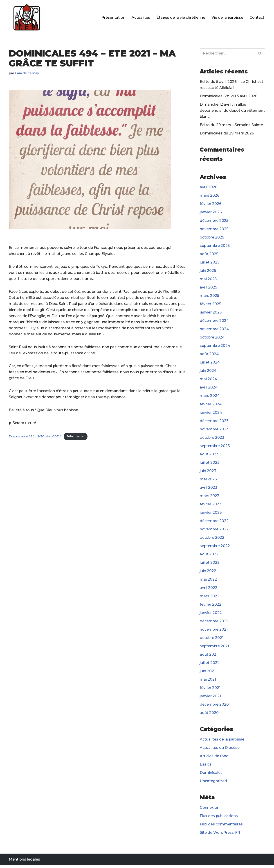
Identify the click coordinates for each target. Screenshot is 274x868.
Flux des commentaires (221, 827)
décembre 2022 (214, 522)
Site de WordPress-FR (220, 835)
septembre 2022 (215, 548)
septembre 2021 (215, 648)
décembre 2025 (214, 221)
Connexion (210, 810)
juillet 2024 (210, 363)
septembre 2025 (215, 246)
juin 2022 (208, 573)
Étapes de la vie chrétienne (180, 17)
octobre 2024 (212, 338)
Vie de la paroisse (227, 17)
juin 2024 (208, 372)
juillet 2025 (210, 263)
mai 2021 (208, 682)
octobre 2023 (212, 439)
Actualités (140, 17)
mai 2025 (208, 280)
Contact (257, 17)
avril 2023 (209, 489)
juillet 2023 (210, 464)
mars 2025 (209, 296)
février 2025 (210, 305)
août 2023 (209, 456)
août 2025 (209, 254)
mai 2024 (208, 380)
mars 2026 (210, 196)
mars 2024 (210, 397)
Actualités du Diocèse (220, 750)
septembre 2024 (215, 347)
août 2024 (209, 355)
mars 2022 (210, 598)
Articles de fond (214, 758)
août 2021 (209, 656)
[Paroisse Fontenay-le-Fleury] (27, 17)
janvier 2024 (211, 414)
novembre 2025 (214, 229)
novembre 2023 (214, 430)
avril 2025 (208, 288)
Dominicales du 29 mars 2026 (227, 133)
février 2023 (211, 506)
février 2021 (210, 690)
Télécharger (75, 437)
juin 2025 (208, 271)
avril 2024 (209, 388)
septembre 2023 (215, 447)
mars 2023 (210, 497)
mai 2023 (208, 481)
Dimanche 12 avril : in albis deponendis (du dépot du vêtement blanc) (232, 111)
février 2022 (211, 606)
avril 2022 (209, 590)
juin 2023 (208, 472)
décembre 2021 (214, 623)
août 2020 (209, 715)
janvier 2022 (211, 615)
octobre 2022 (212, 539)
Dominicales (211, 775)
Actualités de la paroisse (222, 742)
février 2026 (211, 204)
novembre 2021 (214, 631)
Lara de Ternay (27, 73)
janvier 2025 (211, 313)
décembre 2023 (214, 422)
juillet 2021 (209, 665)
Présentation (113, 17)
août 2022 (209, 556)
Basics (206, 767)
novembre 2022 (214, 531)
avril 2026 (209, 187)
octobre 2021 (212, 640)
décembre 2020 (214, 707)
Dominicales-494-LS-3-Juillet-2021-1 (35, 437)
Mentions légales (24, 862)
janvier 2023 (211, 514)
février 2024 (211, 405)
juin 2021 (208, 673)
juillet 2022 (210, 564)
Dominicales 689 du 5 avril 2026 (229, 96)
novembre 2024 (214, 330)
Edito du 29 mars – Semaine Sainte (231, 125)
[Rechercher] (227, 53)
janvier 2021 (210, 698)
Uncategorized (213, 784)
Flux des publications (219, 819)
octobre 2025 (212, 238)
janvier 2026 (211, 212)
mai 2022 (208, 581)
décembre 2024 (214, 322)
